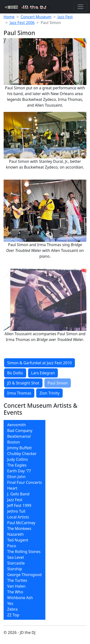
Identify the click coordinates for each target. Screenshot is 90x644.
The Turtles (17, 580)
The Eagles (17, 465)
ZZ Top (13, 615)
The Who (15, 592)
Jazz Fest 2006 (22, 23)
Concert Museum (36, 17)
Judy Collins (18, 459)
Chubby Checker (22, 454)
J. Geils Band (18, 494)
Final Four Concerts (25, 482)
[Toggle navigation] (80, 7)
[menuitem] (24, 425)
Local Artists (18, 517)
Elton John (16, 477)
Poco (12, 546)
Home (9, 17)
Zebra (12, 609)
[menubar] (24, 520)
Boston (14, 442)
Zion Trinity (49, 393)
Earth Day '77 (19, 471)
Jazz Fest (65, 17)
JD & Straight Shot (23, 383)
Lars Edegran (43, 373)
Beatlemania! (19, 436)
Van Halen (16, 586)
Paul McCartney (21, 523)
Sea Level (15, 557)
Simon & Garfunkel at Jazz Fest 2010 (39, 363)
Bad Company (20, 431)
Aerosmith (17, 425)
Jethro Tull (16, 511)
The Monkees (19, 529)
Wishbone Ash (20, 598)
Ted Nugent (18, 540)
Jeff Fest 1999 (19, 505)
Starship (15, 569)
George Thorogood (24, 575)
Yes (10, 603)
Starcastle (16, 563)
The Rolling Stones (24, 552)
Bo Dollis (15, 373)
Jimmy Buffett (20, 448)
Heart (12, 488)
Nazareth (15, 534)
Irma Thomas (19, 393)
